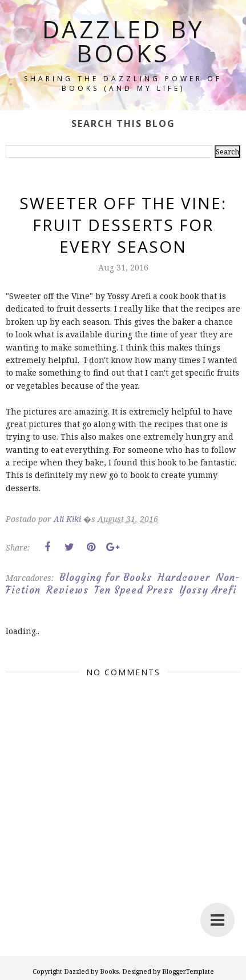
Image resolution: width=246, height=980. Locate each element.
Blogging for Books (106, 577)
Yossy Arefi (208, 590)
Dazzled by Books (123, 41)
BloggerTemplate (188, 971)
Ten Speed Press (134, 590)
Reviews (67, 590)
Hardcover (184, 577)
